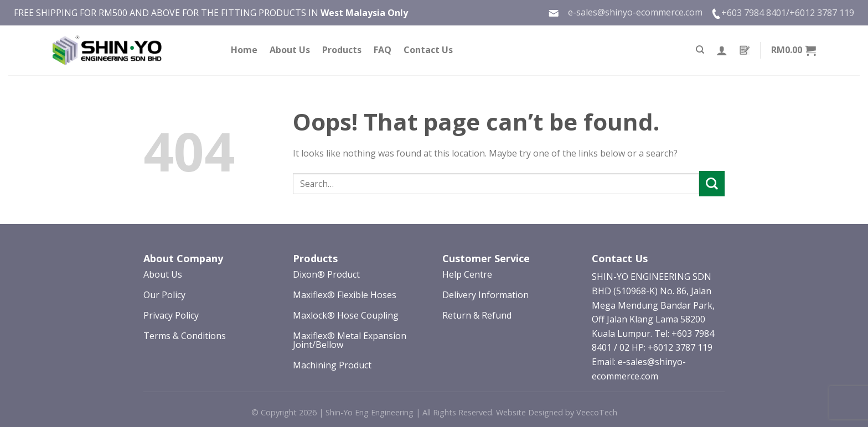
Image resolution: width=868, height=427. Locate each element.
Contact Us (428, 50)
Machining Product (332, 365)
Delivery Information (485, 295)
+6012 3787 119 (822, 13)
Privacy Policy (171, 315)
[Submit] (712, 183)
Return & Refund (477, 315)
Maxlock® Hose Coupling (346, 315)
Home (244, 50)
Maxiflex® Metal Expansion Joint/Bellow (350, 340)
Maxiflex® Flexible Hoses (345, 295)
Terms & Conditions (185, 336)
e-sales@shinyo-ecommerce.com (625, 12)
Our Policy (164, 295)
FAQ (383, 50)
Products (342, 50)
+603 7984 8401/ (755, 13)
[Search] (700, 50)
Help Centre (467, 274)
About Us (290, 50)
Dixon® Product (326, 274)
